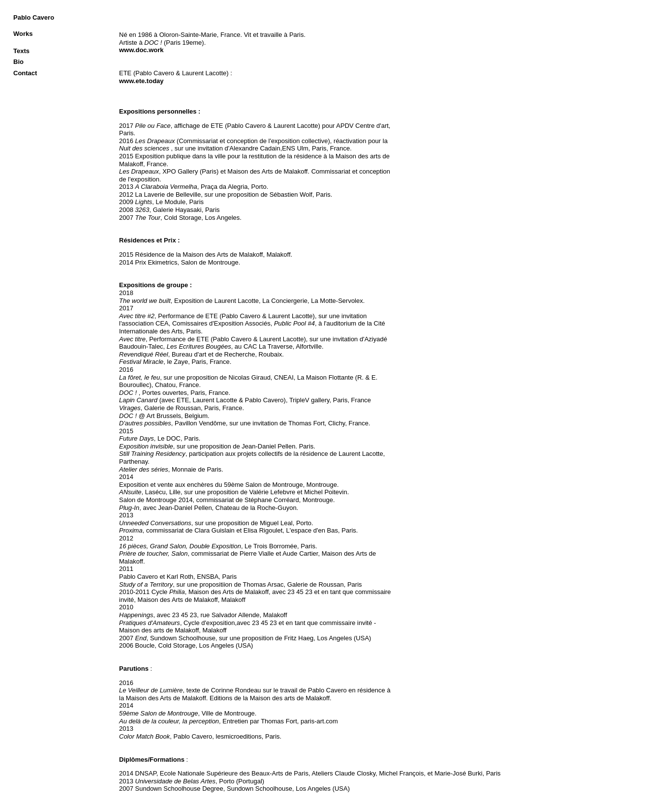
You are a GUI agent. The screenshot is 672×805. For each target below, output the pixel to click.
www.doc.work (141, 50)
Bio (18, 62)
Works (23, 34)
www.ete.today (141, 81)
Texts (21, 51)
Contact (25, 73)
